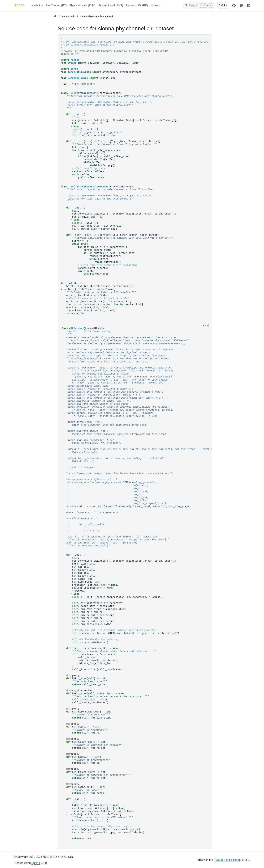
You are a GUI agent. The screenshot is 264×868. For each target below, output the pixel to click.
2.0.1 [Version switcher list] (222, 5)
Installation (36, 5)
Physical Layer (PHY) (82, 5)
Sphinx (36, 863)
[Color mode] (249, 6)
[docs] (206, 326)
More (155, 5)
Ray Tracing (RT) (56, 5)
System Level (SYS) (111, 5)
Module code (68, 16)
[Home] (55, 16)
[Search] (199, 6)
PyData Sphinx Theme (227, 860)
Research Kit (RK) (137, 5)
